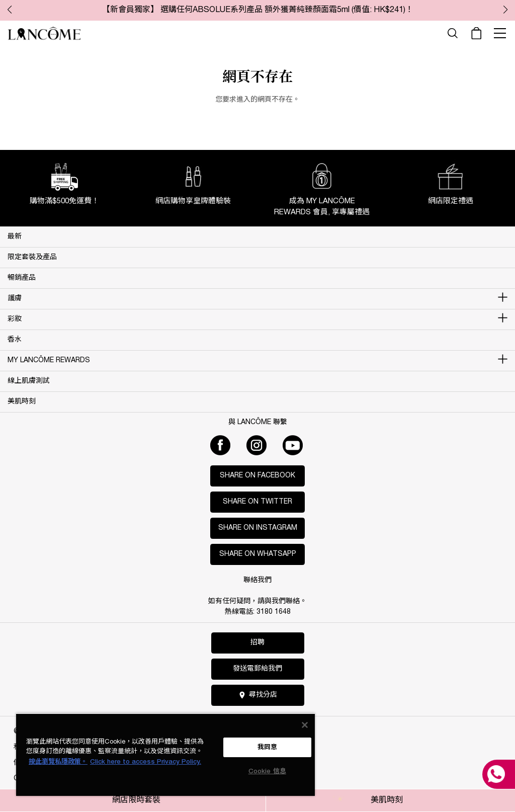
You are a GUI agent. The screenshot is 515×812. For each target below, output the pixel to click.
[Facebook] (220, 445)
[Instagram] (256, 445)
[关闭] (305, 725)
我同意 (267, 747)
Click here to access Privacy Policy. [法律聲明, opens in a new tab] (146, 762)
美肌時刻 (387, 800)
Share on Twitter (257, 502)
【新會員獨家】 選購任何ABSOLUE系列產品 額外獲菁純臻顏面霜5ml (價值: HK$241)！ (258, 10)
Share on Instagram (258, 528)
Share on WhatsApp (258, 554)
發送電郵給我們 (257, 669)
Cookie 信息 (267, 772)
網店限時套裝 (136, 800)
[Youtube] (293, 445)
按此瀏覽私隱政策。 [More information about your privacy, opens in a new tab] (58, 762)
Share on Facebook (257, 476)
